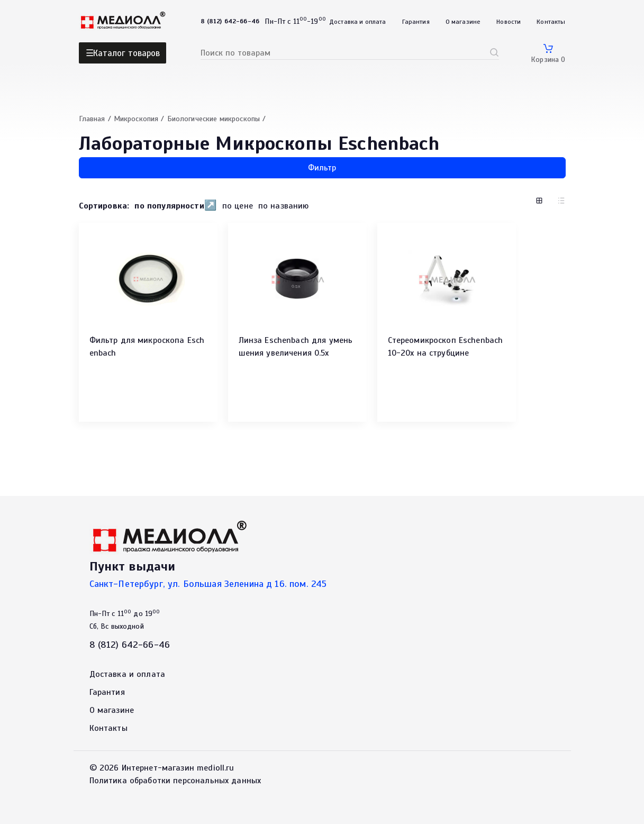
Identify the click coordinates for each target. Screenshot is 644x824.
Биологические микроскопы (214, 119)
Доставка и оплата (358, 22)
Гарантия (416, 22)
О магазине (463, 22)
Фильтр (322, 168)
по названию (284, 206)
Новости (509, 22)
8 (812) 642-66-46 (130, 645)
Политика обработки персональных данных (175, 781)
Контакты (551, 22)
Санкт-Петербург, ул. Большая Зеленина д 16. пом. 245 (208, 584)
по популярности (169, 206)
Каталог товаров (126, 53)
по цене (238, 206)
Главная (92, 119)
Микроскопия (136, 119)
